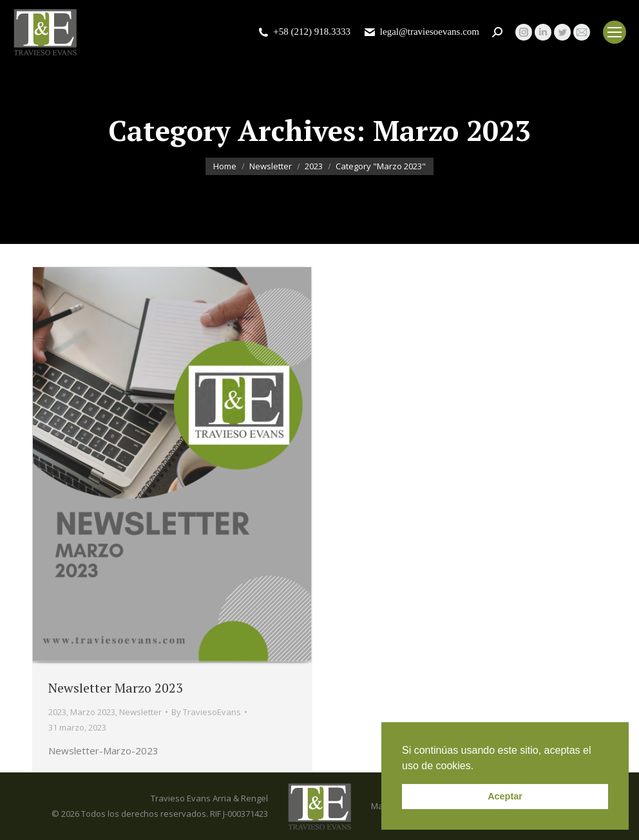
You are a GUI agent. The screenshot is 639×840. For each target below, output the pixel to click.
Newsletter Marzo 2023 (116, 688)
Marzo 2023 (93, 712)
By (206, 712)
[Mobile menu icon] (615, 32)
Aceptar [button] (505, 796)
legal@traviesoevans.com (421, 32)
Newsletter (140, 712)
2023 (57, 712)
